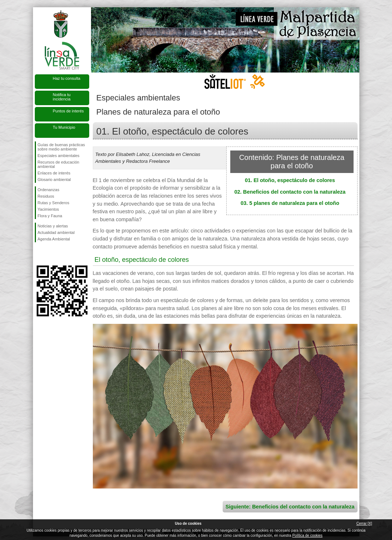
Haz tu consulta (67, 78)
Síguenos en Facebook (39, 254)
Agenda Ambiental (54, 239)
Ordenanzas (49, 190)
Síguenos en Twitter (51, 254)
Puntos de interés (69, 111)
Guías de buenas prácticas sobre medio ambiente (61, 147)
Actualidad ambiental (56, 232)
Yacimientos (48, 209)
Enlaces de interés (54, 173)
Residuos (46, 196)
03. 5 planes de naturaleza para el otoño (290, 203)
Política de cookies (307, 535)
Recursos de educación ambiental (59, 164)
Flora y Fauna (50, 216)
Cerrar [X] (364, 523)
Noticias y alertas (53, 226)
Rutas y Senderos (53, 203)
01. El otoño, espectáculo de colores (290, 180)
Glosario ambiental (54, 180)
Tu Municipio (64, 127)
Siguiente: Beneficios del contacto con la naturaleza (290, 507)
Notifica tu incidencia (62, 97)
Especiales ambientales (59, 156)
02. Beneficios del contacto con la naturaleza (290, 192)
